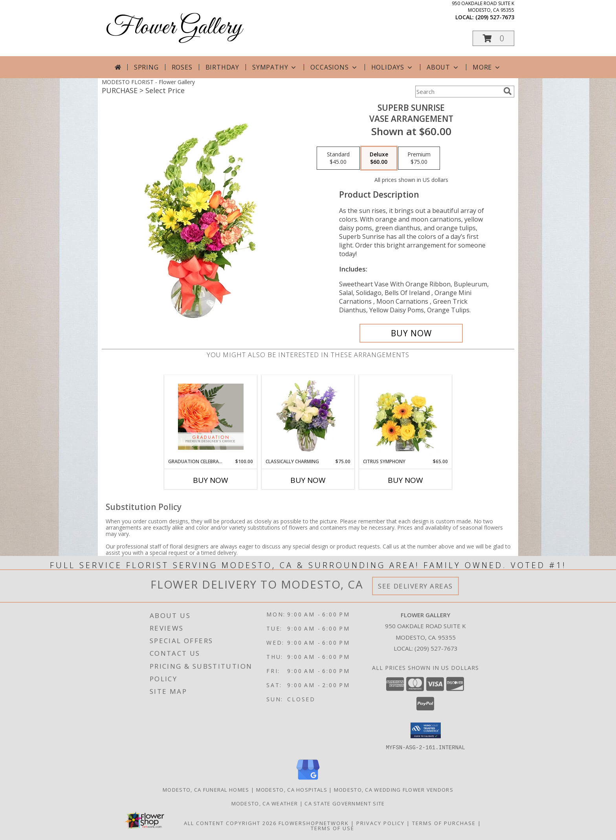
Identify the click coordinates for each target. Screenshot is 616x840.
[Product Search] (458, 92)
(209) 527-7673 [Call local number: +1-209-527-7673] (495, 17)
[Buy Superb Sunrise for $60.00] (411, 333)
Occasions (334, 67)
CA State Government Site (345, 803)
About (443, 67)
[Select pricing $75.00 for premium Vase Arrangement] (419, 158)
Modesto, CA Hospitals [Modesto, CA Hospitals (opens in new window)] (292, 789)
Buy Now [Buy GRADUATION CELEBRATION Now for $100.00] (211, 480)
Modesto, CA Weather (265, 803)
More (487, 67)
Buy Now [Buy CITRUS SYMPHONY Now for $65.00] (405, 480)
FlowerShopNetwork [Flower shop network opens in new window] (314, 823)
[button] (493, 38)
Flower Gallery (174, 28)
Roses (182, 67)
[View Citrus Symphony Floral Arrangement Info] (406, 416)
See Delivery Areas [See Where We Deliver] (415, 586)
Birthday (222, 67)
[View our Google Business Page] (308, 780)
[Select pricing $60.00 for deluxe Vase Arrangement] (379, 158)
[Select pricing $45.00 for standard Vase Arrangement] (338, 158)
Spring (146, 67)
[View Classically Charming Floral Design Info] (308, 416)
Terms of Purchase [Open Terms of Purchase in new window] (444, 823)
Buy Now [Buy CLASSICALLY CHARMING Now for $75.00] (308, 480)
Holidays (392, 67)
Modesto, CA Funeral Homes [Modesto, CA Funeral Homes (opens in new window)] (206, 789)
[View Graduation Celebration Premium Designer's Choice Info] (211, 416)
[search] (508, 91)
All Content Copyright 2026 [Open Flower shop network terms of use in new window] (230, 823)
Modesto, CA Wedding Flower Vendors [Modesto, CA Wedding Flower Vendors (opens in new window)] (394, 789)
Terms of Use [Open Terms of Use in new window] (333, 828)
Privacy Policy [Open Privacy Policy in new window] (380, 823)
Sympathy (275, 67)
